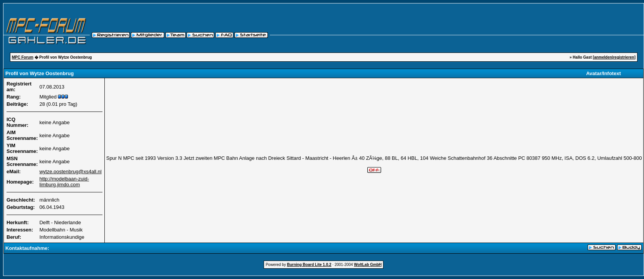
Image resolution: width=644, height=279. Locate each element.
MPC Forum (23, 57)
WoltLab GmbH (368, 265)
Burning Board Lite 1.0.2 (309, 265)
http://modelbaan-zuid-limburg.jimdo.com (64, 182)
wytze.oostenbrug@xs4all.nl (71, 172)
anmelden (603, 57)
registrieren (623, 57)
